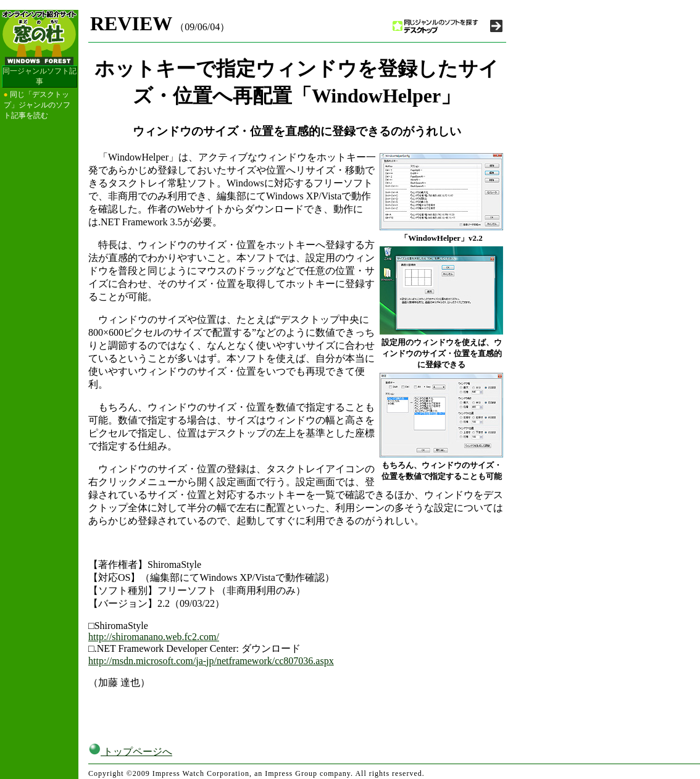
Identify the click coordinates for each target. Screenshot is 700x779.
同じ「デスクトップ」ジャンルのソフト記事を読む (37, 105)
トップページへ (130, 752)
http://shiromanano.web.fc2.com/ (154, 637)
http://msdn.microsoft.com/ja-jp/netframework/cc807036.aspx (211, 661)
